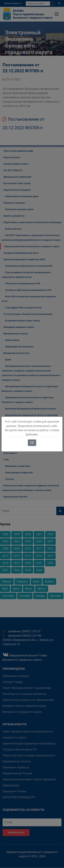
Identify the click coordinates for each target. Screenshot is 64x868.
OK (32, 443)
